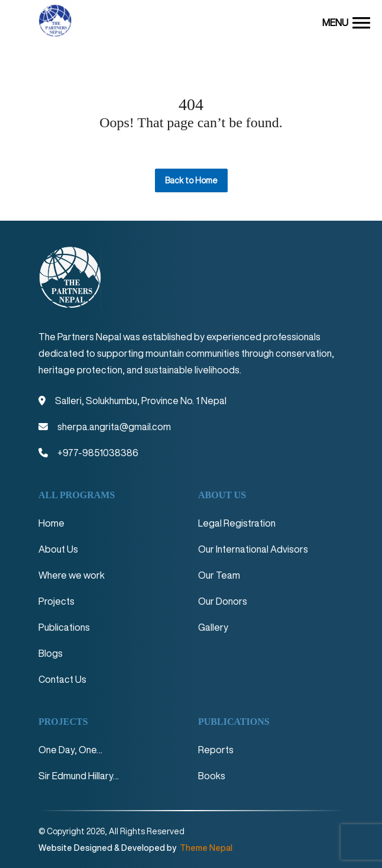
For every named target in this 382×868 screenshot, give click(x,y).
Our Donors (223, 601)
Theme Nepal (205, 848)
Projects (56, 601)
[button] (346, 22)
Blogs (51, 653)
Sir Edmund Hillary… (79, 776)
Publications (64, 627)
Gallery (213, 627)
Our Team (219, 575)
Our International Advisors (253, 549)
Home (51, 523)
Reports (216, 750)
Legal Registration (237, 523)
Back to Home (191, 180)
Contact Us (62, 679)
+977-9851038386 (98, 453)
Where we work (72, 575)
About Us (58, 549)
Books (212, 776)
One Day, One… (70, 750)
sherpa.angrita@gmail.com (114, 427)
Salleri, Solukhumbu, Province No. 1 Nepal (141, 401)
